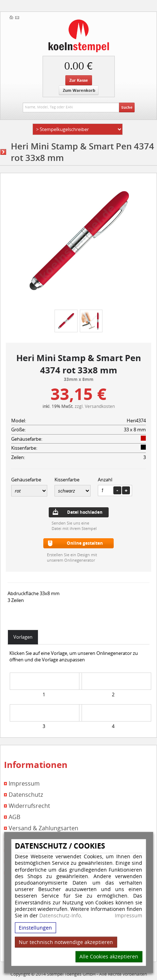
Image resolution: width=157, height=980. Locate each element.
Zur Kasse (79, 80)
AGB (14, 817)
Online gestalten (85, 543)
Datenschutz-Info (60, 915)
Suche (127, 107)
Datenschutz (26, 795)
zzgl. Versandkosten (95, 406)
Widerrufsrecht (29, 806)
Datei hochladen (85, 512)
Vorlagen (23, 637)
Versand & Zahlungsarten (43, 828)
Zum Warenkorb (79, 90)
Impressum (128, 916)
